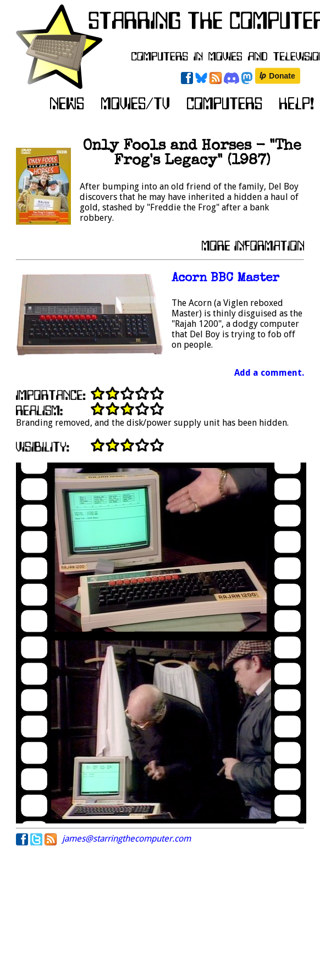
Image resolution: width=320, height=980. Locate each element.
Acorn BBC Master (225, 279)
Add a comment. (269, 373)
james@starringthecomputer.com (126, 839)
